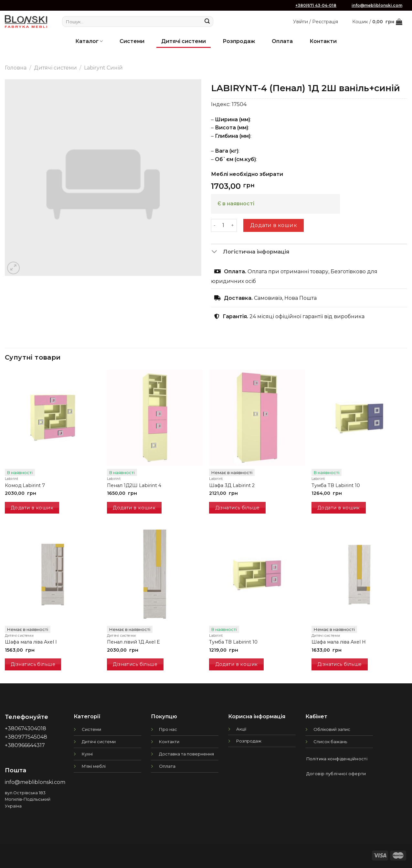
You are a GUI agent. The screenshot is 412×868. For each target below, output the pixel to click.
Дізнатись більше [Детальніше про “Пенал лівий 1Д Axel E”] (135, 664)
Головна (16, 68)
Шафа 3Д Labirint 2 (232, 485)
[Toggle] (217, 252)
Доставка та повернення (186, 754)
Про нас (168, 729)
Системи (132, 41)
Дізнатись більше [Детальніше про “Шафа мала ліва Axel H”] (340, 664)
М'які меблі (94, 766)
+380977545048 (26, 737)
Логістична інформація (250, 252)
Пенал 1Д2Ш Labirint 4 (134, 485)
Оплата (282, 41)
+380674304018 (26, 728)
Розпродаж (239, 41)
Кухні (87, 754)
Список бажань (330, 742)
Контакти (323, 41)
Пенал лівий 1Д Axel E (133, 642)
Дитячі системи (184, 41)
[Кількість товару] (223, 225)
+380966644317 (25, 745)
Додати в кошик (274, 225)
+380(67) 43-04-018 (316, 5)
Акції (241, 729)
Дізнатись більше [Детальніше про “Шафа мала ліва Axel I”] (33, 664)
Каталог (89, 41)
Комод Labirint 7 (25, 485)
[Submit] (207, 22)
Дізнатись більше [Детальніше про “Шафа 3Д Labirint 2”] (238, 508)
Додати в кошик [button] (32, 508)
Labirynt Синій (103, 68)
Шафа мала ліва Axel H (339, 642)
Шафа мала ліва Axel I (31, 642)
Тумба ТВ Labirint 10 (336, 485)
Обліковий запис (332, 729)
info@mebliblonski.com (377, 5)
